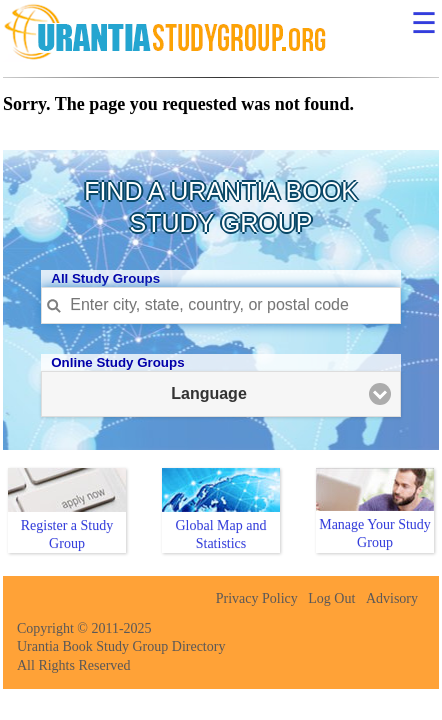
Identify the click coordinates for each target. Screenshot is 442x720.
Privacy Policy (257, 598)
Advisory (392, 598)
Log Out (331, 598)
